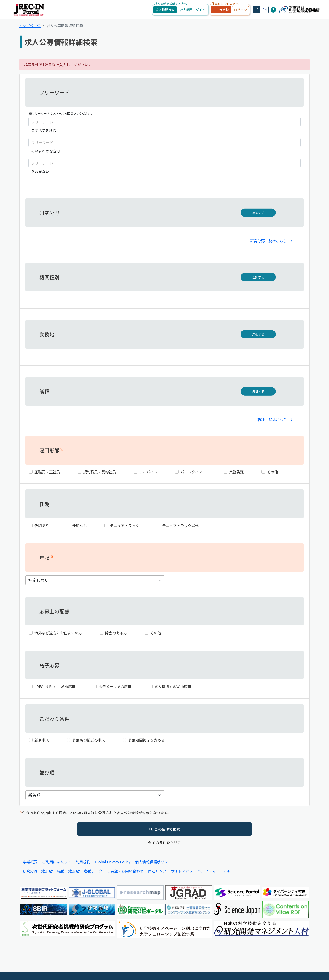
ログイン (240, 10)
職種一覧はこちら (275, 420)
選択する (258, 213)
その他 (272, 472)
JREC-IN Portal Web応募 (55, 686)
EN (264, 10)
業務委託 (236, 472)
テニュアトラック (125, 525)
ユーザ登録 (221, 10)
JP (257, 10)
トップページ (30, 26)
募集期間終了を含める (146, 740)
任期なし (80, 525)
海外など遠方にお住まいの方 (58, 633)
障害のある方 (116, 633)
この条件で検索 (164, 829)
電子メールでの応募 (115, 686)
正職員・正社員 (47, 472)
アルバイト (148, 472)
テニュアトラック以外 (180, 525)
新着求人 (42, 740)
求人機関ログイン (192, 10)
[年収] (95, 580)
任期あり (42, 525)
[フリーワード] (164, 122)
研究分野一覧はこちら (271, 241)
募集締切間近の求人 (89, 740)
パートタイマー (193, 472)
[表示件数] (95, 795)
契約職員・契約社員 (100, 472)
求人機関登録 (165, 10)
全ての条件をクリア (164, 843)
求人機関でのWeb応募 (173, 686)
